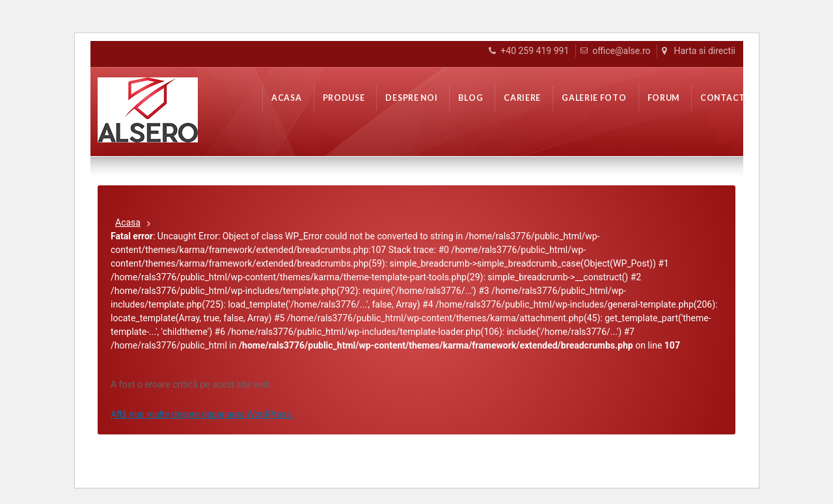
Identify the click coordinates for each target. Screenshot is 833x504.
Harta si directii (704, 51)
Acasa (128, 222)
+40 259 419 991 (535, 51)
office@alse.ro (621, 51)
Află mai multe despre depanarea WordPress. (202, 414)
